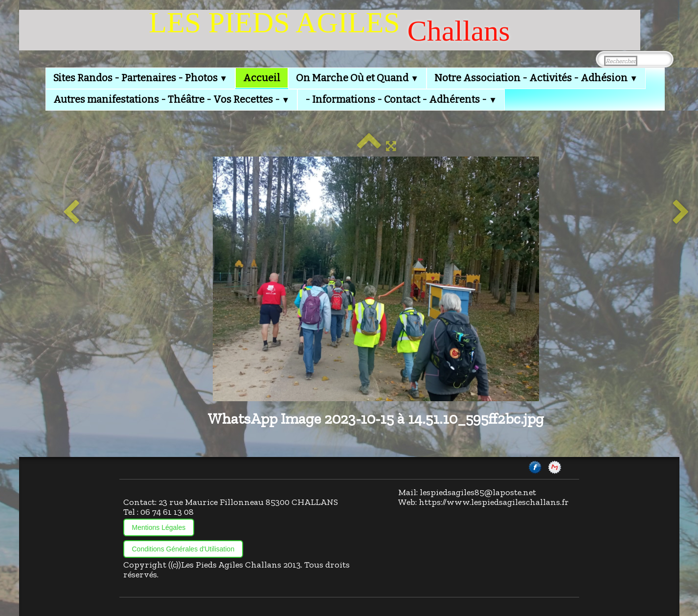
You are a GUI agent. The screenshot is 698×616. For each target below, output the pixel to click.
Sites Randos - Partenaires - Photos (141, 78)
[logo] (330, 30)
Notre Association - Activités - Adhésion (536, 78)
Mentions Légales (159, 527)
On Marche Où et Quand (357, 78)
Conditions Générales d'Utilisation (183, 549)
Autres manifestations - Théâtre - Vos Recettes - (172, 99)
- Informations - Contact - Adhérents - (401, 99)
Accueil (262, 78)
